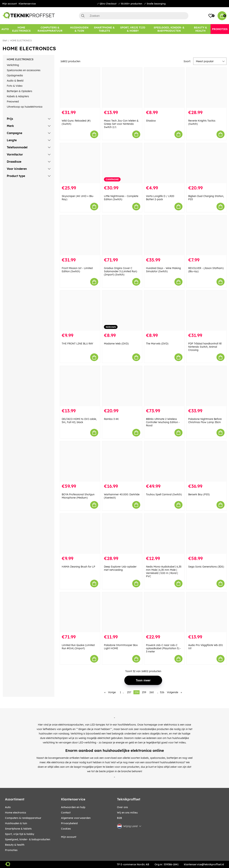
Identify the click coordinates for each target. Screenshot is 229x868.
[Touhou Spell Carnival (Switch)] (164, 461)
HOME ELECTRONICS (21, 40)
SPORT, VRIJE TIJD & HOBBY (20, 834)
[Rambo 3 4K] (122, 386)
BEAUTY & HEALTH (15, 845)
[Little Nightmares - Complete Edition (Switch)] (122, 163)
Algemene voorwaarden (76, 818)
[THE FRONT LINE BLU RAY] (80, 311)
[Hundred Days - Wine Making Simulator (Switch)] (164, 235)
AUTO (8, 807)
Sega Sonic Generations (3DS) (206, 567)
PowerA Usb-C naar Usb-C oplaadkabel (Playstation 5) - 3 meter (164, 648)
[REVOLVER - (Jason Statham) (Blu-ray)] (206, 235)
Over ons (122, 807)
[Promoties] (220, 29)
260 (152, 692)
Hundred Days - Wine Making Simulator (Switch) (163, 270)
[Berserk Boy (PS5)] (206, 461)
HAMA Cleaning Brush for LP (78, 567)
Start (5, 40)
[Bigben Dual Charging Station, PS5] (206, 163)
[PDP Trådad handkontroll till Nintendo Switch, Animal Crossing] (206, 311)
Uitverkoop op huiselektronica (25, 107)
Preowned (13, 102)
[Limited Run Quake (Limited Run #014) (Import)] (80, 612)
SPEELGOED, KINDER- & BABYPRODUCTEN (28, 839)
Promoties (11, 850)
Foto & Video (15, 86)
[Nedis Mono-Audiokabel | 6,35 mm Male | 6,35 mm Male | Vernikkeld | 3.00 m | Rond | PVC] (164, 534)
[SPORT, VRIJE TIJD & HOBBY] (133, 29)
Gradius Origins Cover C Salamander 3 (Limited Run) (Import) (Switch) (120, 271)
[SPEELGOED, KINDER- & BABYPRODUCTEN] (169, 29)
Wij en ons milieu (127, 813)
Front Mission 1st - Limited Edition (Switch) (77, 270)
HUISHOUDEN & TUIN (16, 823)
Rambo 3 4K (111, 419)
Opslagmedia (15, 75)
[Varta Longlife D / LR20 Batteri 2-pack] (164, 163)
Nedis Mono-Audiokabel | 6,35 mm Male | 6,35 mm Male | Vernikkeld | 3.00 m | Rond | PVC (164, 571)
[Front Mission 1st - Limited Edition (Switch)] (80, 235)
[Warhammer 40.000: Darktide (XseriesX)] (122, 461)
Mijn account (10, 4)
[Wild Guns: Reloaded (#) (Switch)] (80, 88)
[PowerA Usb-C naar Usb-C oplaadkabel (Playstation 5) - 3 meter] (164, 612)
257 (129, 692)
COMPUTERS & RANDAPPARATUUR (23, 818)
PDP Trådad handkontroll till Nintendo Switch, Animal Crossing (205, 347)
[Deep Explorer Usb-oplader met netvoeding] (122, 534)
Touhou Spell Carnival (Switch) (164, 494)
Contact (66, 813)
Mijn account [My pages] (69, 837)
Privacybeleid (69, 823)
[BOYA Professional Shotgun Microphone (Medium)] (80, 461)
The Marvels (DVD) (157, 344)
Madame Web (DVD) (116, 344)
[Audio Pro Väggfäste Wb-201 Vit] (206, 612)
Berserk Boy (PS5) (199, 494)
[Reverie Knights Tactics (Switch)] (206, 88)
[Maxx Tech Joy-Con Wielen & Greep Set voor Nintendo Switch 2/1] (122, 88)
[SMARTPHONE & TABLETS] (104, 29)
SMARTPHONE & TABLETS (18, 829)
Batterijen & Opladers (20, 91)
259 (144, 692)
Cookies (66, 829)
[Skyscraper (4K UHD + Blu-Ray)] (80, 163)
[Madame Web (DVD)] (122, 311)
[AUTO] (5, 29)
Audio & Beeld (15, 81)
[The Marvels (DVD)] (164, 311)
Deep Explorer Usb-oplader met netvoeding (120, 568)
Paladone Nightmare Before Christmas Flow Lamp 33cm (205, 421)
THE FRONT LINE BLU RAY (77, 344)
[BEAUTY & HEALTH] (200, 29)
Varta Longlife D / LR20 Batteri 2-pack (160, 198)
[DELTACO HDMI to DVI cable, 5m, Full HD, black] (80, 386)
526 (162, 692)
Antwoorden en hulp (73, 807)
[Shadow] (164, 88)
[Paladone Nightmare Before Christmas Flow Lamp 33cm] (206, 386)
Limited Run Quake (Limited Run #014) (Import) (78, 647)
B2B (120, 818)
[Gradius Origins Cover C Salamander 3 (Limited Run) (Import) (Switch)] (122, 235)
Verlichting (13, 65)
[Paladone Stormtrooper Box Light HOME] (122, 612)
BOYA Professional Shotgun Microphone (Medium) (78, 496)
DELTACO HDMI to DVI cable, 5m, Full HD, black (79, 421)
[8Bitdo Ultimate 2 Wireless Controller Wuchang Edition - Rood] (164, 386)
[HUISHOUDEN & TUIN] (79, 29)
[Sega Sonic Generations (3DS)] (206, 534)
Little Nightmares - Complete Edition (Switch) (121, 198)
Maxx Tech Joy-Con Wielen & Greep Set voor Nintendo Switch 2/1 (121, 124)
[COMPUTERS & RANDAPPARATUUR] (50, 29)
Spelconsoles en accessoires (24, 70)
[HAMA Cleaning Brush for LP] (80, 534)
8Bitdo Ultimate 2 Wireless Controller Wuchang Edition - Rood (163, 422)
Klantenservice (27, 4)
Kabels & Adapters (18, 96)
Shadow (151, 121)
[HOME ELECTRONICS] (21, 29)
